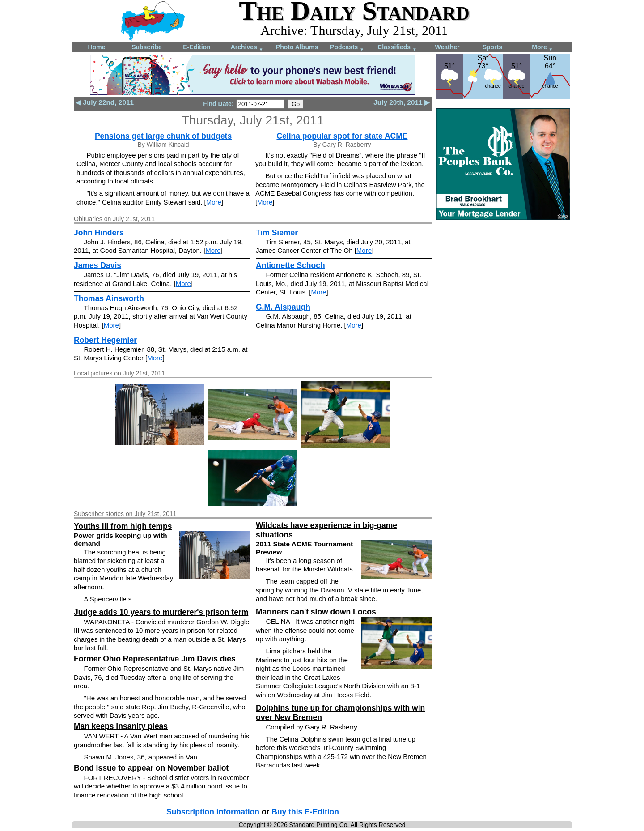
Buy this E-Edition (305, 812)
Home (97, 47)
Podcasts (347, 48)
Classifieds (397, 48)
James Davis (97, 265)
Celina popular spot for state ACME (342, 136)
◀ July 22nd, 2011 (105, 102)
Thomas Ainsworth (109, 298)
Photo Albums (297, 47)
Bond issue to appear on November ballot (151, 768)
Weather (447, 47)
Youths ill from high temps (123, 526)
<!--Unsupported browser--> (503, 285)
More (542, 48)
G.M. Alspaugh (283, 307)
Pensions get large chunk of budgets (163, 136)
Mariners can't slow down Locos (316, 612)
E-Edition (197, 47)
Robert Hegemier (105, 340)
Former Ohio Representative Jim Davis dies (155, 659)
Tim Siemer (277, 233)
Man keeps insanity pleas (121, 726)
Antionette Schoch (290, 265)
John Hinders (99, 233)
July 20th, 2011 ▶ (402, 102)
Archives (247, 48)
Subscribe (147, 47)
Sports (492, 47)
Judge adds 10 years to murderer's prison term (161, 612)
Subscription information (213, 812)
